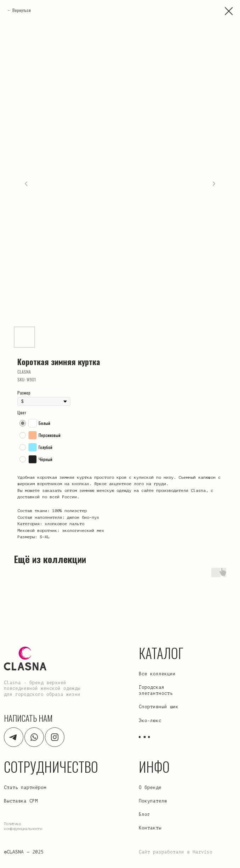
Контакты (150, 828)
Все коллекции (157, 674)
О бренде (150, 788)
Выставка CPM (21, 801)
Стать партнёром (25, 788)
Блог (144, 815)
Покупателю (153, 801)
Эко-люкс (150, 721)
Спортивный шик (159, 707)
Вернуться (22, 10)
